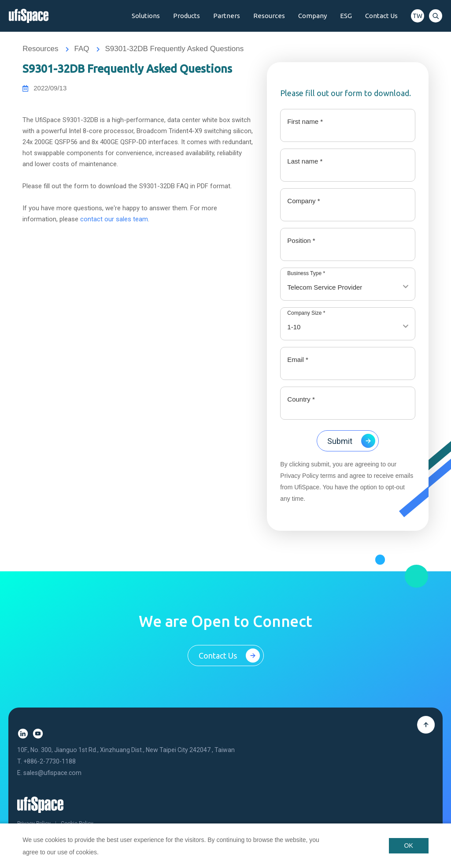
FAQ (81, 49)
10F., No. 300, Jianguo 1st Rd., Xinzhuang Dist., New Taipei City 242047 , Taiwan (126, 751)
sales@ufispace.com (52, 774)
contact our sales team (114, 220)
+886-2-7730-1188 (50, 762)
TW (418, 16)
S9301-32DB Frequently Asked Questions (174, 49)
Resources (40, 49)
